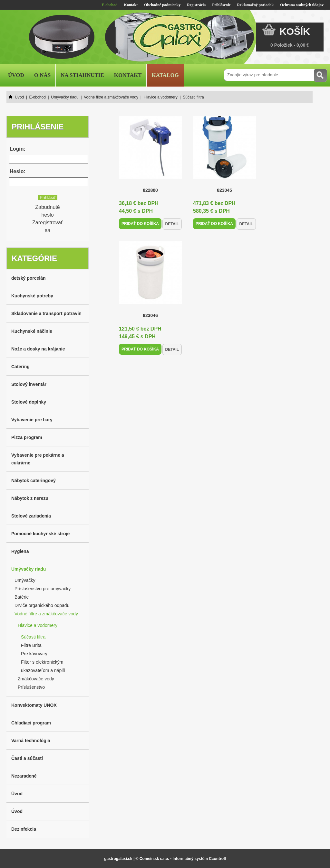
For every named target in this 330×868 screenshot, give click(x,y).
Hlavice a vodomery (38, 625)
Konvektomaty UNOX (34, 705)
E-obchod (109, 5)
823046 (150, 315)
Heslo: (18, 171)
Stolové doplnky (29, 402)
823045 (224, 190)
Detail (172, 224)
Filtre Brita (31, 645)
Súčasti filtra (33, 637)
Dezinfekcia (24, 829)
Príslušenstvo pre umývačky (43, 589)
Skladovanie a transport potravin (46, 313)
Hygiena (20, 551)
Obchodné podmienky (162, 5)
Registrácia (196, 5)
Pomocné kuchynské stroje (40, 534)
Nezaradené (24, 776)
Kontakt (131, 5)
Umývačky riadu (29, 569)
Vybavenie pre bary (32, 420)
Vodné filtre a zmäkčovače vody (46, 614)
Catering (20, 367)
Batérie (22, 597)
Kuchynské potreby (32, 296)
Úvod (16, 75)
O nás (42, 75)
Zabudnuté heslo (48, 211)
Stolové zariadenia (31, 516)
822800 (150, 190)
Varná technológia (31, 741)
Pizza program (27, 437)
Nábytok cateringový (34, 481)
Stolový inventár (29, 384)
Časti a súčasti (27, 758)
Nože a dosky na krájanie (38, 349)
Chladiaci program (31, 723)
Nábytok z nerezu (30, 498)
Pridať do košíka (140, 224)
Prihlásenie (221, 5)
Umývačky (25, 580)
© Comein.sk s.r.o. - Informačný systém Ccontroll (181, 859)
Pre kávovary (34, 654)
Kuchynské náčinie (32, 331)
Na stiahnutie (82, 75)
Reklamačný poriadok (256, 5)
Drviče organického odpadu (42, 605)
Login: (18, 149)
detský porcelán (29, 278)
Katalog (165, 75)
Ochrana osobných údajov (302, 5)
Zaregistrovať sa (48, 226)
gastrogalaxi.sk (118, 859)
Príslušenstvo (31, 687)
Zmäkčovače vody (36, 679)
